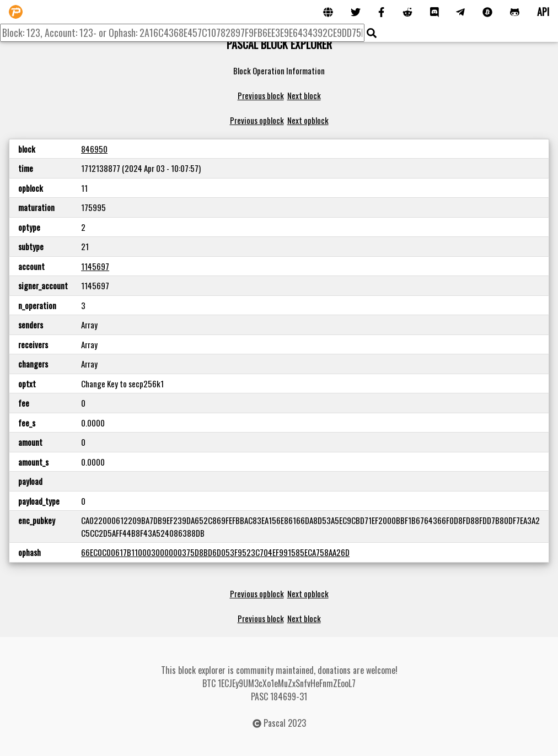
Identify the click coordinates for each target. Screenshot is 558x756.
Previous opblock (257, 120)
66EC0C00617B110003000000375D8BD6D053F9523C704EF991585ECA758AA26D (215, 552)
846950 (94, 149)
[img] (372, 33)
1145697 (95, 266)
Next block (304, 95)
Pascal (275, 723)
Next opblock (308, 120)
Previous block (261, 95)
